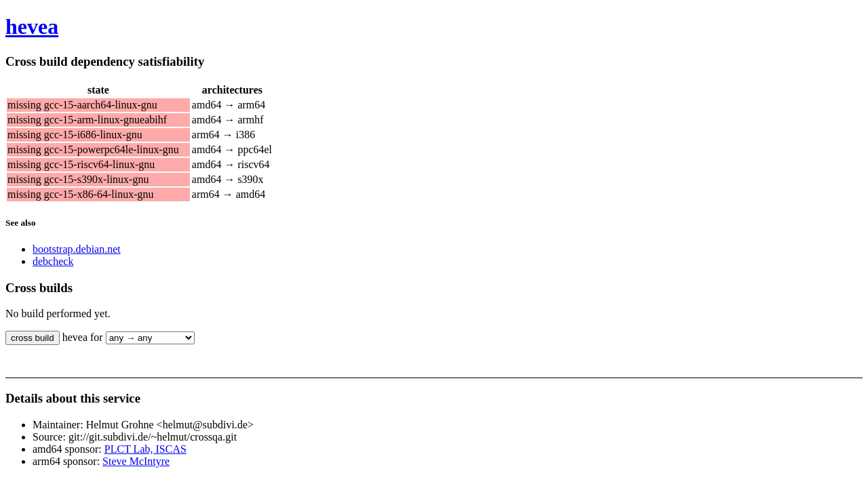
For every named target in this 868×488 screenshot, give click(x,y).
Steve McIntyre (136, 461)
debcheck (53, 261)
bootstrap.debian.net (77, 249)
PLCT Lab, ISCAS (145, 449)
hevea (32, 26)
